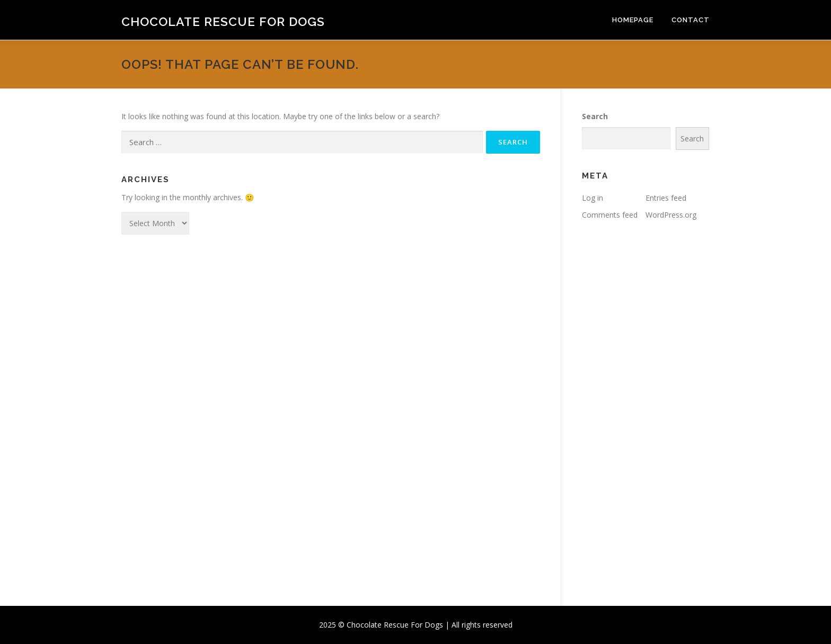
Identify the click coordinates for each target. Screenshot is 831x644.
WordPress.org (671, 215)
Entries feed (666, 198)
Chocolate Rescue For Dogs (223, 21)
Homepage (633, 20)
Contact (691, 20)
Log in (593, 198)
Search (595, 116)
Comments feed (610, 215)
